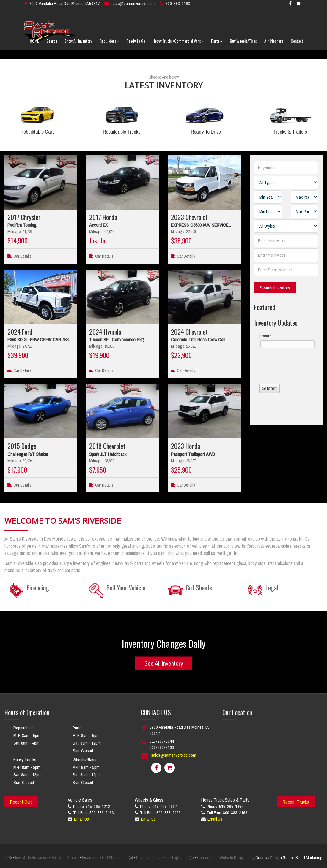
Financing (90, 858)
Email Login (172, 858)
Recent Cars (21, 802)
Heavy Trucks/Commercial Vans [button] (178, 44)
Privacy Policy (148, 858)
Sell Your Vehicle (65, 858)
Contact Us (206, 858)
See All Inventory (164, 663)
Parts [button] (217, 44)
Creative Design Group (274, 858)
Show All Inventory (78, 44)
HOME (34, 44)
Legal (128, 858)
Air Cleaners (274, 44)
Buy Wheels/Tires (243, 44)
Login (189, 858)
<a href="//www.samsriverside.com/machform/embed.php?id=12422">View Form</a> (286, 371)
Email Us (81, 819)
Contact (297, 44)
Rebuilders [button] (109, 44)
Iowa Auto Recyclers (32, 858)
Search (52, 44)
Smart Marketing (309, 858)
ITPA (8, 858)
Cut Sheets (111, 858)
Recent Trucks (296, 802)
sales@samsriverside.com (133, 7)
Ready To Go (136, 44)
